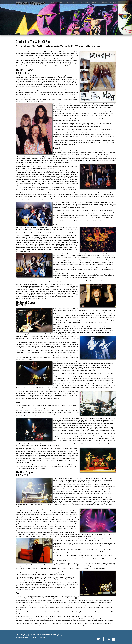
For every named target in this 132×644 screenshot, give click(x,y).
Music (62, 2)
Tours (80, 2)
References (113, 2)
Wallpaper (95, 2)
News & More (54, 2)
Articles (87, 2)
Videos (68, 2)
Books (74, 2)
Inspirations (104, 2)
